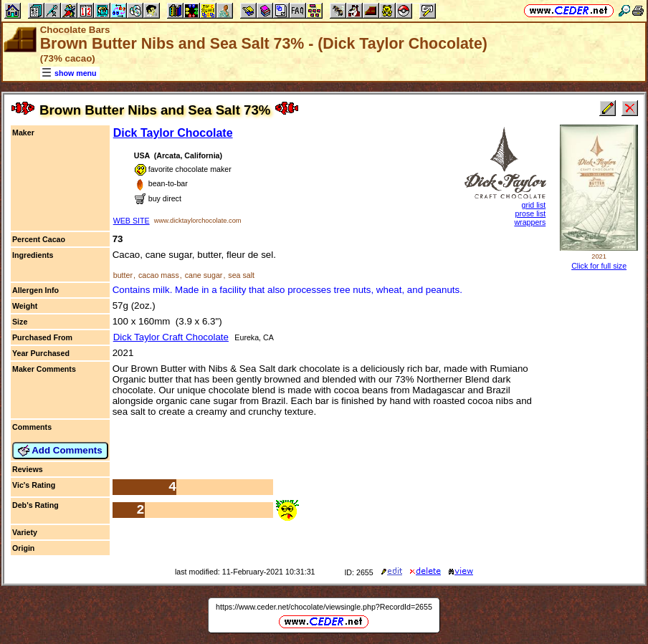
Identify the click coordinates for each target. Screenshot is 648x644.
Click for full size (599, 266)
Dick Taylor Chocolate (173, 133)
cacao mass (159, 275)
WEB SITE (132, 221)
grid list (533, 205)
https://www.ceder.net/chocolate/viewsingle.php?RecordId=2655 (324, 607)
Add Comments (60, 451)
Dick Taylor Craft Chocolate (171, 337)
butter (123, 275)
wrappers (530, 222)
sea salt (241, 275)
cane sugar (204, 275)
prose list (531, 213)
